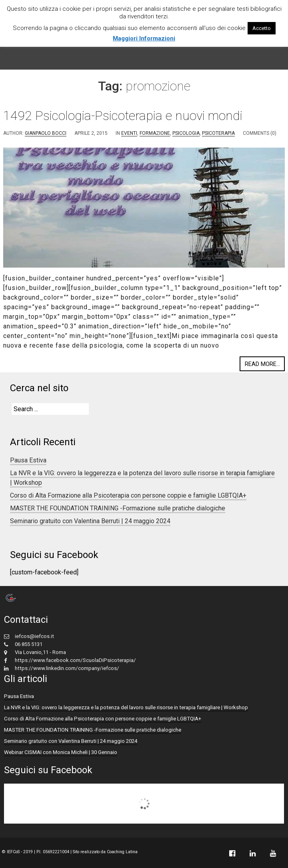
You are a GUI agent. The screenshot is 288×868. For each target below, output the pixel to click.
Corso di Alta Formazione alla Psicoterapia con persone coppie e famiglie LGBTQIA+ (128, 495)
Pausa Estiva (28, 460)
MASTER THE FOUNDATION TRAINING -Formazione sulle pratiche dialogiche (118, 508)
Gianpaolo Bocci (46, 133)
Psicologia (186, 133)
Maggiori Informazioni (144, 38)
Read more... (262, 364)
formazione (155, 133)
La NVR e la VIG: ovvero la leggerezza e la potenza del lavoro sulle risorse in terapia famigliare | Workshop (126, 707)
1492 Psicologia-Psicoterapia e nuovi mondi (123, 116)
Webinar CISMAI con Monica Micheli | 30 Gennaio (61, 752)
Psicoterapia (218, 133)
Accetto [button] (262, 28)
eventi (129, 133)
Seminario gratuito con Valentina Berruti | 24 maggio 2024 (90, 521)
